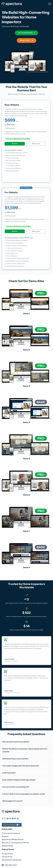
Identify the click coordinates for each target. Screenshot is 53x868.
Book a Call (27, 40)
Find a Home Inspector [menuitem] (11, 833)
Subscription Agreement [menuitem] (12, 860)
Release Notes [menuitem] (7, 846)
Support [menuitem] (5, 836)
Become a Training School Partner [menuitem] (15, 843)
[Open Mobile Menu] (50, 4)
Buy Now (15, 144)
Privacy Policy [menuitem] (7, 854)
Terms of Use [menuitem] (7, 857)
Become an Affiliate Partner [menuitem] (13, 839)
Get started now (26, 33)
